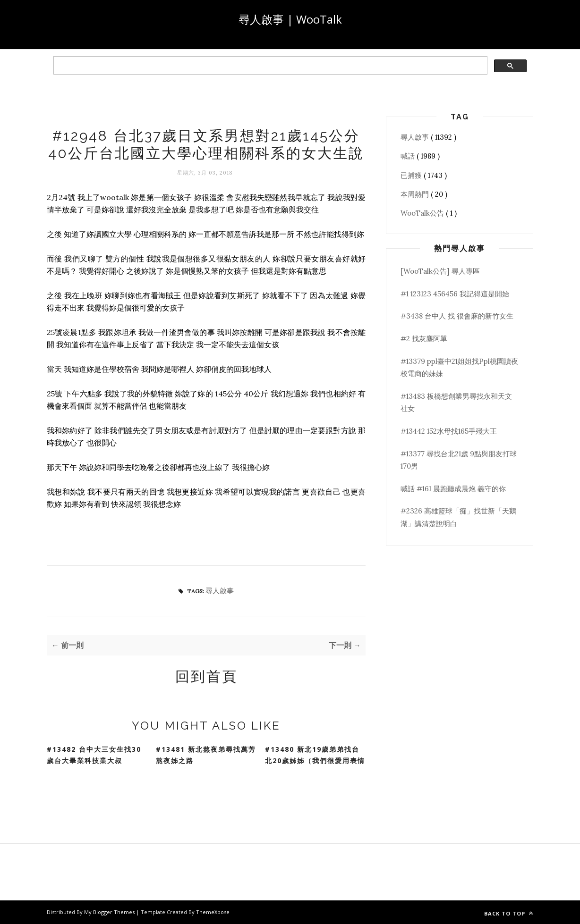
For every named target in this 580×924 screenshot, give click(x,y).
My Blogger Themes (110, 912)
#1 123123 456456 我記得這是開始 (455, 294)
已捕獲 (412, 175)
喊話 (409, 156)
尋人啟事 (220, 591)
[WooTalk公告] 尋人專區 (440, 271)
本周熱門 (416, 194)
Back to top (509, 913)
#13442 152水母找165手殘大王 (449, 431)
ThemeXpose (213, 912)
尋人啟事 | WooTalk (290, 19)
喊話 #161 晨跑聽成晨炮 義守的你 (453, 489)
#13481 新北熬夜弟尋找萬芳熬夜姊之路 (206, 755)
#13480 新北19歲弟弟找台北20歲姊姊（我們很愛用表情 (315, 755)
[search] (269, 66)
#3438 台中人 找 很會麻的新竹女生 (457, 316)
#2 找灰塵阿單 (424, 339)
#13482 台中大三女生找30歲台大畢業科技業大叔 (94, 755)
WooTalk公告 (423, 213)
